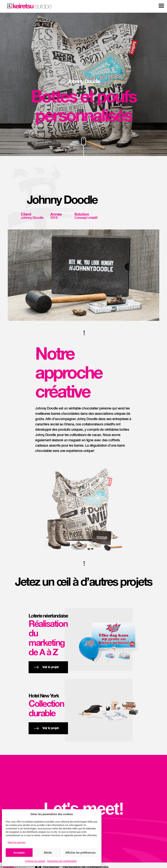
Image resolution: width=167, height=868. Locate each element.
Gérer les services (17, 842)
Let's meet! (83, 809)
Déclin (48, 853)
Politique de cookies (35, 861)
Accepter (19, 853)
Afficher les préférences (80, 853)
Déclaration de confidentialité (62, 861)
